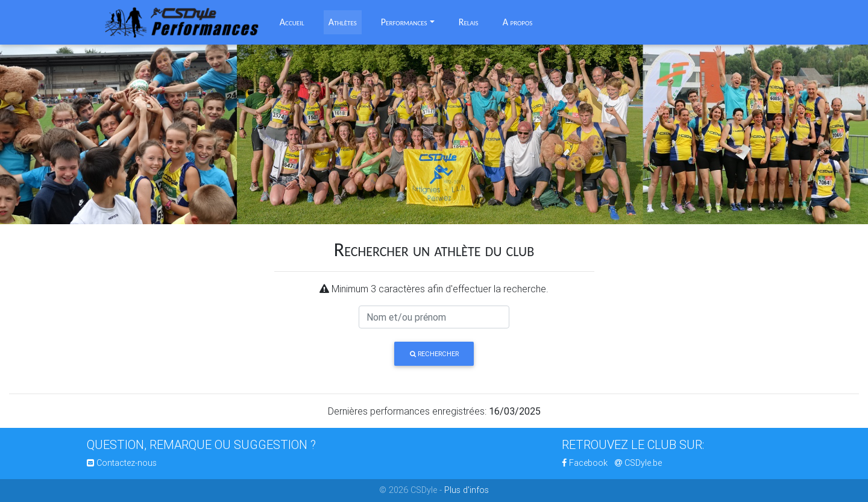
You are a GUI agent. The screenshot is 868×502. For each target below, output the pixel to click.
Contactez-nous (122, 463)
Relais (469, 22)
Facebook (585, 463)
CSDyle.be (638, 463)
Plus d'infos (467, 490)
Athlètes (343, 22)
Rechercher (434, 354)
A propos (518, 22)
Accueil (292, 22)
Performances (404, 22)
